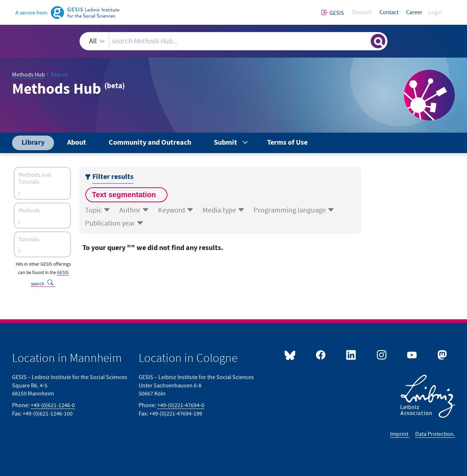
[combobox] (233, 41)
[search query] (239, 41)
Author (134, 210)
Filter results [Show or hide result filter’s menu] (113, 177)
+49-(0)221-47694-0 (181, 405)
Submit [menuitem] (225, 143)
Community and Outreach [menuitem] (150, 143)
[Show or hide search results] (378, 41)
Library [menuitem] (33, 143)
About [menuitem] (77, 143)
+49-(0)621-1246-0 (53, 405)
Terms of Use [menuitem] (287, 143)
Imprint (400, 434)
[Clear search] (364, 41)
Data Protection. (435, 434)
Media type (224, 210)
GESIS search (50, 278)
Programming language (294, 210)
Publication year (114, 223)
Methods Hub (28, 75)
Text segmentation (125, 195)
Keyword (176, 210)
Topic (98, 210)
